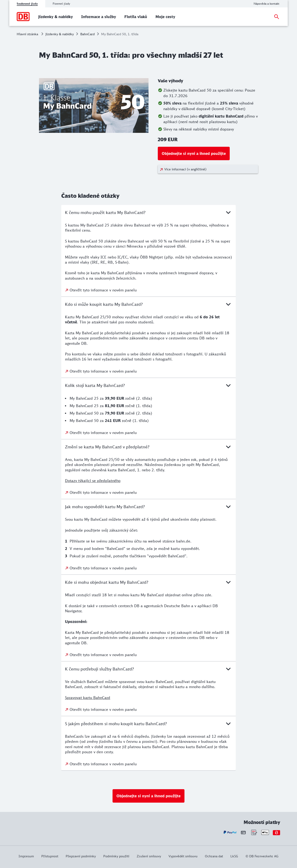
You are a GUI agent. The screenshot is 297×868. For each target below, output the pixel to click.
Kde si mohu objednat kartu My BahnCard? (148, 582)
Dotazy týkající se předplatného (93, 481)
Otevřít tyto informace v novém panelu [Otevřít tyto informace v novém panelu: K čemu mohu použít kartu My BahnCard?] (103, 290)
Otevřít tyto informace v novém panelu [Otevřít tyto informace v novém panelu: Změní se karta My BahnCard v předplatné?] (103, 492)
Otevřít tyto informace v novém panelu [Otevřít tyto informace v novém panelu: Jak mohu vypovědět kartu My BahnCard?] (103, 568)
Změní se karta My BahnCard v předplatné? (148, 447)
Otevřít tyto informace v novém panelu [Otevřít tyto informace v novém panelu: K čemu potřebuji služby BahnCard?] (103, 709)
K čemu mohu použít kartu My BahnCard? (148, 212)
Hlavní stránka (27, 34)
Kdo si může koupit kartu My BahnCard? (148, 304)
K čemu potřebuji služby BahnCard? (148, 669)
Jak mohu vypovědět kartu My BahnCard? (148, 507)
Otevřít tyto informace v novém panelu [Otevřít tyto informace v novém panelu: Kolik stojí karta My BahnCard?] (103, 433)
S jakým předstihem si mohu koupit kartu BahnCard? (148, 724)
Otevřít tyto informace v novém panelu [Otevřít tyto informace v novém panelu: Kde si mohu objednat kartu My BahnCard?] (103, 655)
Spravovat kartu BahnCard (88, 698)
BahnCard (87, 34)
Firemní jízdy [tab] (61, 4)
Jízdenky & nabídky (60, 34)
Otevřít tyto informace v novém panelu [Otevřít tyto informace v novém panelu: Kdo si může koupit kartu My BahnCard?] (103, 371)
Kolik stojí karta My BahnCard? (148, 385)
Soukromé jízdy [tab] (27, 4)
